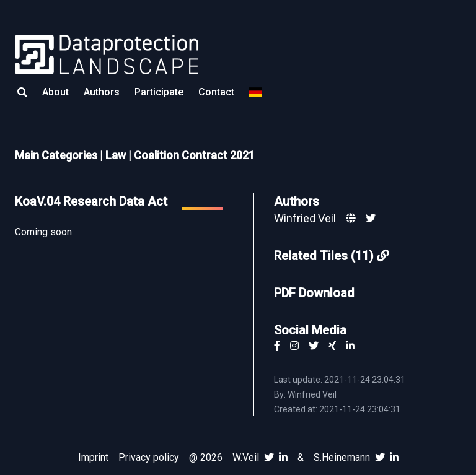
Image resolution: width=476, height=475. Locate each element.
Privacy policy (149, 457)
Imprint (93, 457)
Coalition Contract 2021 (194, 155)
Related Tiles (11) (332, 256)
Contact (216, 92)
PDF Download (314, 293)
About (55, 92)
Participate (159, 92)
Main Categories (56, 155)
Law (116, 155)
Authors (102, 92)
